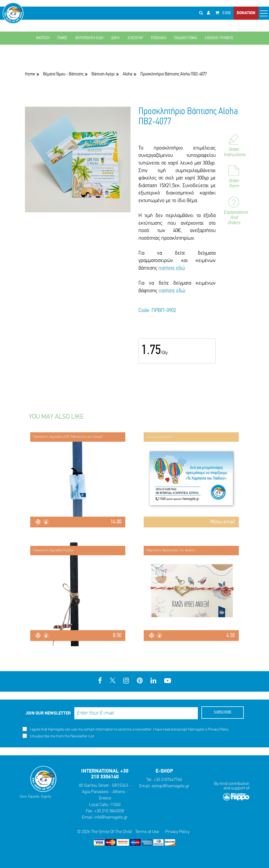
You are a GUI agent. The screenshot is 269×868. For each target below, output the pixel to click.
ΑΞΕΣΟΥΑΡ (135, 38)
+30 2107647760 (168, 780)
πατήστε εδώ (172, 268)
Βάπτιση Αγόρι (103, 74)
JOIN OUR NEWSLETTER (48, 713)
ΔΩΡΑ (115, 38)
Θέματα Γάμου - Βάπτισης (63, 74)
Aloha (128, 74)
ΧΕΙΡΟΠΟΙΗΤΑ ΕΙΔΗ (89, 38)
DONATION (246, 13)
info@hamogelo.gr (111, 817)
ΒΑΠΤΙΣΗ (43, 38)
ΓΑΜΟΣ (62, 38)
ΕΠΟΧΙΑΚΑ (159, 38)
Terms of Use (147, 832)
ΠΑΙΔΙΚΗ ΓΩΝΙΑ (186, 38)
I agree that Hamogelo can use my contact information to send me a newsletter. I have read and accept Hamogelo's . (126, 729)
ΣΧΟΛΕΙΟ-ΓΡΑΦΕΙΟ (219, 38)
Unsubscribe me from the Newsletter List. (59, 736)
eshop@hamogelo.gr (170, 786)
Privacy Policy (218, 730)
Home (30, 74)
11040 (115, 805)
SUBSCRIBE (223, 712)
